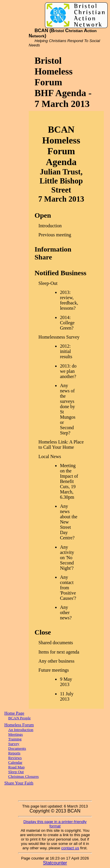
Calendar (15, 762)
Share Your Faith (19, 783)
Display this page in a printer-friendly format (55, 824)
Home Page (14, 713)
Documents (17, 748)
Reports (14, 753)
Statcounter (55, 863)
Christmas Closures (23, 776)
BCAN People (20, 718)
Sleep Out (16, 772)
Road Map (16, 767)
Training (15, 739)
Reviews (15, 758)
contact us (70, 848)
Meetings (16, 734)
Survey (14, 744)
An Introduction (21, 730)
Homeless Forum (19, 725)
